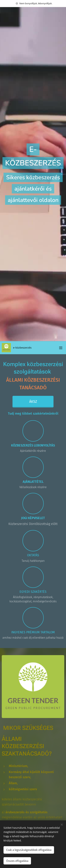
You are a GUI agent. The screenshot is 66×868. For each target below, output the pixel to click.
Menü (61, 348)
